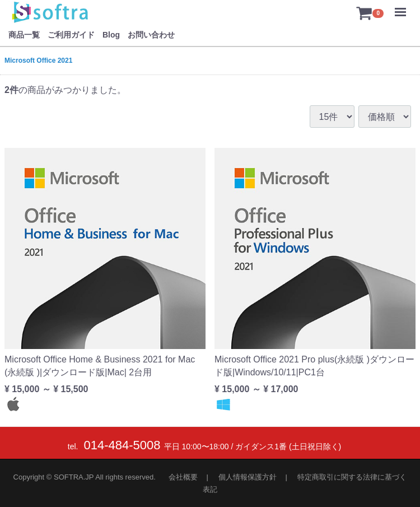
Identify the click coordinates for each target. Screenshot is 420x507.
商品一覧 (24, 35)
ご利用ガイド (71, 35)
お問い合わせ (151, 35)
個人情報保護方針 (248, 477)
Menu (403, 7)
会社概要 (183, 477)
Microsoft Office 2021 (38, 61)
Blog (111, 35)
